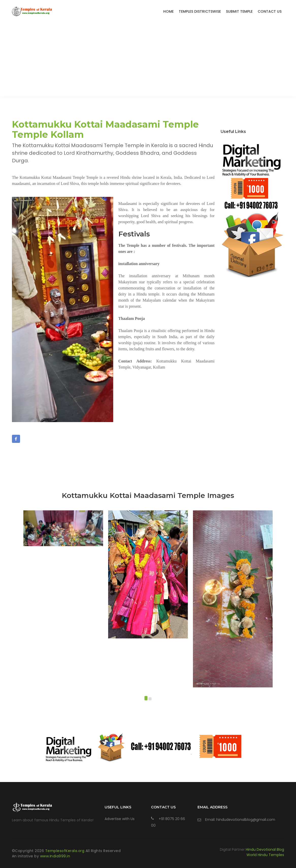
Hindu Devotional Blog (265, 849)
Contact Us (270, 11)
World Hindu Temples (265, 855)
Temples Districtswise (200, 11)
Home (168, 11)
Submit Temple (239, 11)
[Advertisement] (148, 61)
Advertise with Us (120, 819)
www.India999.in (55, 856)
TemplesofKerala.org (65, 851)
